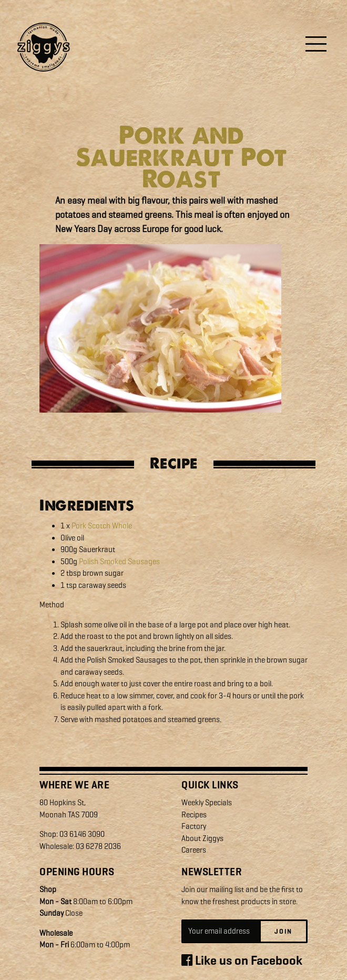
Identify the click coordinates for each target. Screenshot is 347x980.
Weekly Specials (207, 803)
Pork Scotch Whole (102, 526)
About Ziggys (202, 838)
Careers (194, 850)
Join (283, 931)
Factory (194, 826)
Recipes (194, 815)
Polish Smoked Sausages (119, 562)
